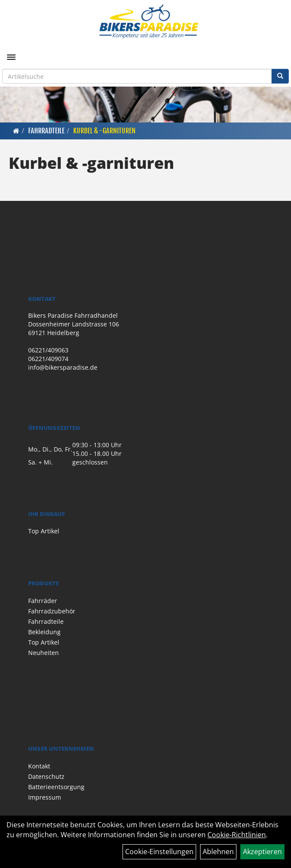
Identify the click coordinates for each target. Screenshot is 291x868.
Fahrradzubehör (52, 611)
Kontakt (39, 766)
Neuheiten (44, 653)
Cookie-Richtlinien (237, 835)
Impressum (45, 797)
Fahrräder (43, 601)
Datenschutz (46, 776)
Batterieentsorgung (56, 787)
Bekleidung (44, 632)
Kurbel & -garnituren (104, 131)
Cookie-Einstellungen (159, 852)
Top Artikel (44, 531)
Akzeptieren (262, 852)
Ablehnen (218, 852)
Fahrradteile (46, 131)
